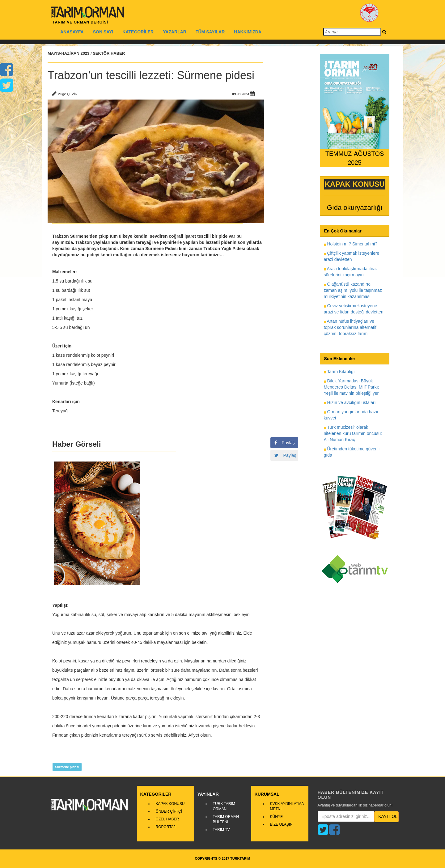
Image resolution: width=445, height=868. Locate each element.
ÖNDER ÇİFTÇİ (169, 811)
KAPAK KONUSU (170, 804)
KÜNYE (276, 817)
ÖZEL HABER (167, 819)
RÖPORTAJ (166, 827)
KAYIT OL (388, 816)
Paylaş (285, 443)
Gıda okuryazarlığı (355, 208)
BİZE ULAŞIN (281, 824)
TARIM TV (221, 830)
